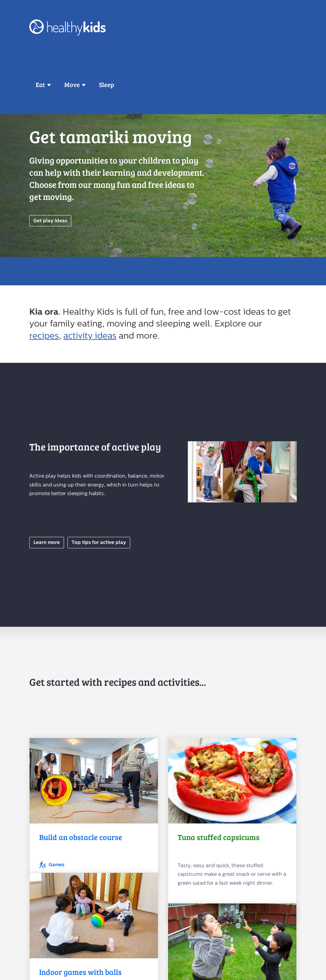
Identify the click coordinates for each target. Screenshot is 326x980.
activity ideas (90, 336)
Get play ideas (50, 221)
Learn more (47, 542)
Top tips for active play (99, 542)
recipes (44, 336)
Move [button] (72, 85)
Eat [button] (40, 85)
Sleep (106, 85)
